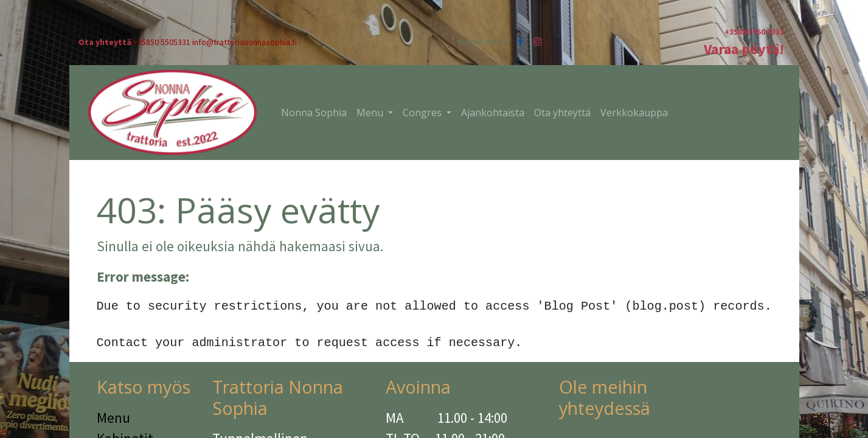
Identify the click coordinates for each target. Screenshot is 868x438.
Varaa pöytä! (744, 49)
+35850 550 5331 (754, 32)
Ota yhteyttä (105, 42)
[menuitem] (314, 113)
